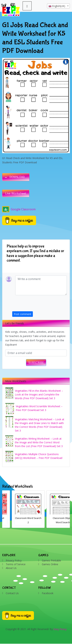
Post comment (23, 314)
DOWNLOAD (17, 177)
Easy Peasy (60, 629)
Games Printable (51, 560)
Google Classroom (19, 209)
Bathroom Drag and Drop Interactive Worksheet (19, 522)
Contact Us (12, 593)
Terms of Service (16, 564)
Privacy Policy (14, 560)
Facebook (48, 593)
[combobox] (58, 6)
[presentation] (40, 304)
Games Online (50, 564)
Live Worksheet (16, 193)
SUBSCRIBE (36, 363)
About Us (11, 568)
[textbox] (58, 6)
